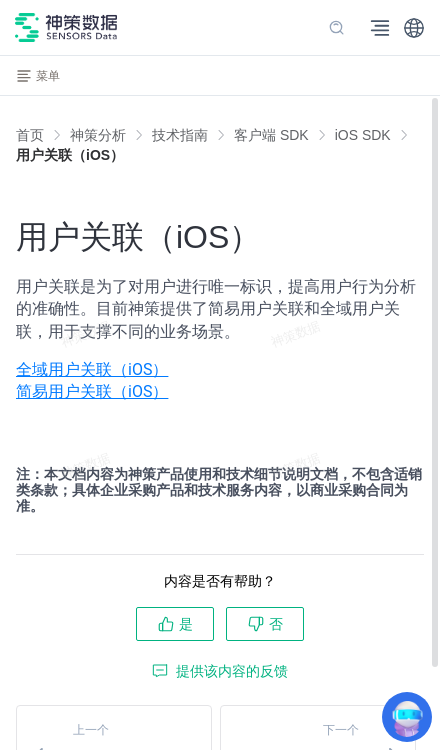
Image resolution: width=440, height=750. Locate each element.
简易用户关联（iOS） (92, 391)
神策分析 (98, 135)
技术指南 (180, 135)
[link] (98, 135)
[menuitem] (220, 370)
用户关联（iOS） (70, 155)
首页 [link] (30, 135)
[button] (414, 28)
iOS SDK (363, 135)
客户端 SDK (271, 135)
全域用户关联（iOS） (92, 369)
